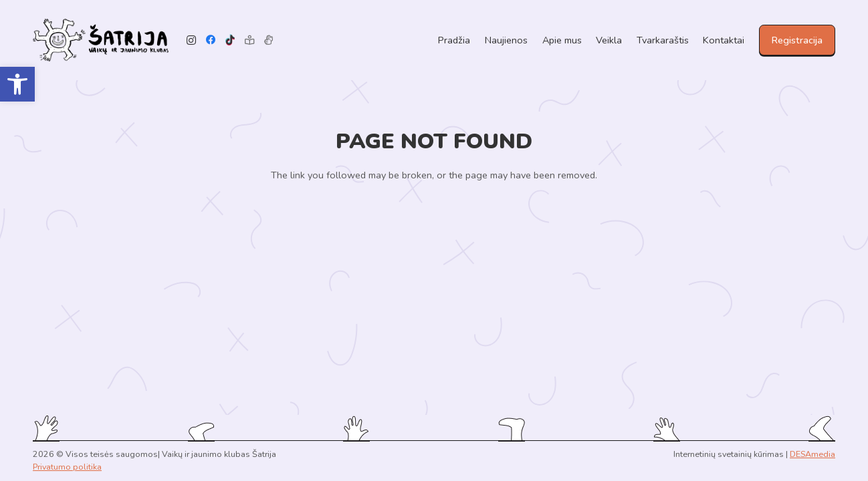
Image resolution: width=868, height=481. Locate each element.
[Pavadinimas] (268, 40)
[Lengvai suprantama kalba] (249, 40)
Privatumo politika (67, 467)
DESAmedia (812, 454)
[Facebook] (211, 40)
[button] (17, 84)
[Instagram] (192, 40)
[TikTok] (230, 40)
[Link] (101, 40)
